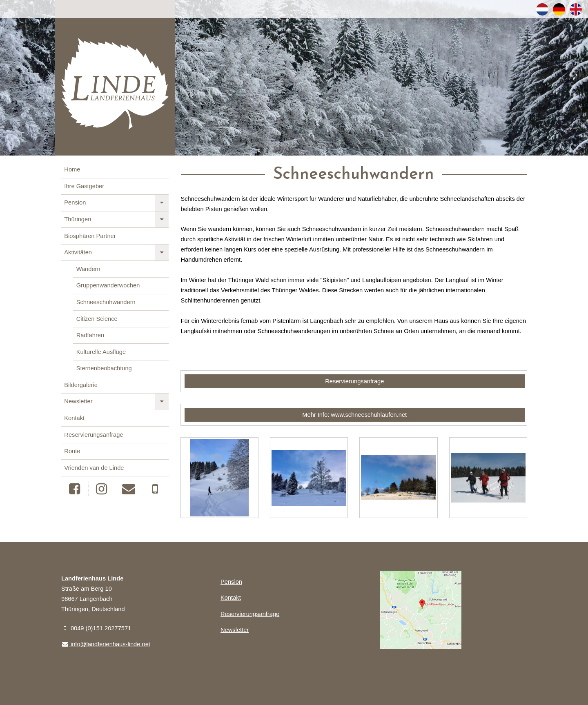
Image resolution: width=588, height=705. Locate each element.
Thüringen (78, 219)
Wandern (88, 269)
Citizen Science (97, 319)
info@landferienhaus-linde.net (106, 644)
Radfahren (90, 335)
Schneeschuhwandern (106, 302)
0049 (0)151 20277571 (96, 628)
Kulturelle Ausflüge (101, 352)
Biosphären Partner (90, 236)
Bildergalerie (81, 385)
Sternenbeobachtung (104, 368)
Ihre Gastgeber (84, 186)
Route (72, 451)
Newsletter (78, 401)
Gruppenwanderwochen (108, 285)
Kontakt (74, 418)
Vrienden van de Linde (94, 468)
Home (72, 169)
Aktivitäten (78, 252)
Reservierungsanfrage (94, 435)
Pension (75, 202)
